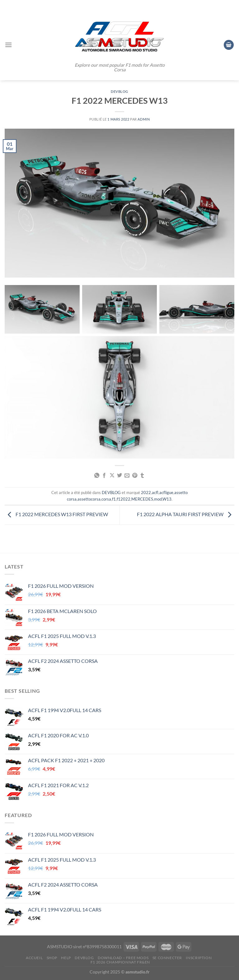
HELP (66, 958)
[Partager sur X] (112, 476)
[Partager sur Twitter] (119, 476)
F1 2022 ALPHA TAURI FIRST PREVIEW (186, 514)
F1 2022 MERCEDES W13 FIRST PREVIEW (56, 514)
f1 (114, 499)
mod (158, 499)
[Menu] (8, 45)
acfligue (166, 492)
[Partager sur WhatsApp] (96, 476)
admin (144, 119)
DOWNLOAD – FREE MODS (123, 958)
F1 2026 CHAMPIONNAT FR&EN (120, 962)
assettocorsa (89, 499)
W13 (167, 499)
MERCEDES (142, 499)
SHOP (52, 958)
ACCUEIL (34, 958)
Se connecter (167, 958)
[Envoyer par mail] (127, 476)
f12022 (124, 499)
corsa (106, 499)
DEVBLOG (119, 91)
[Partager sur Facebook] (104, 476)
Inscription (199, 958)
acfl (155, 492)
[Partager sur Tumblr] (142, 476)
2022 (146, 492)
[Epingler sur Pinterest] (135, 476)
